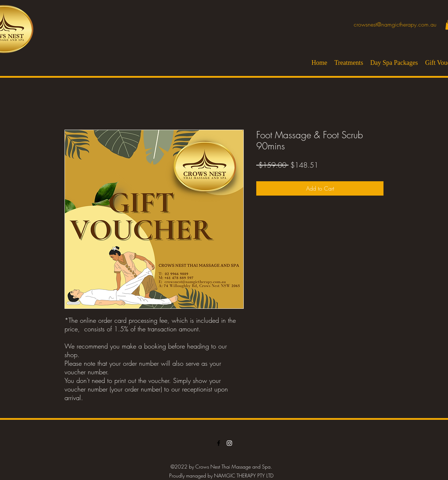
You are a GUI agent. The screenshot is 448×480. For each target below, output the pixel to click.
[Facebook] (219, 443)
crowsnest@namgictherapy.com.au (395, 24)
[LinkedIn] (229, 443)
